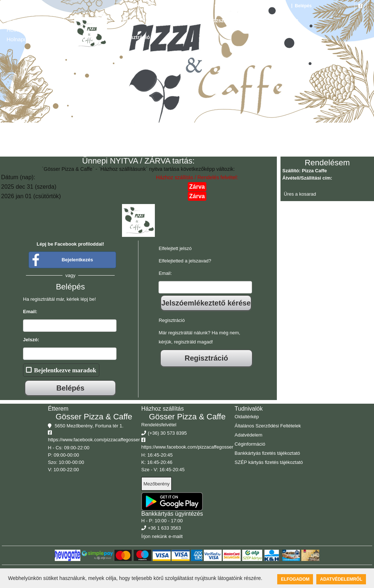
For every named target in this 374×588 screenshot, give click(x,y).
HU (135, 6)
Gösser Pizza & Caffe (94, 417)
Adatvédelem (248, 435)
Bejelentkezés (77, 260)
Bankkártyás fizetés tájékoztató (267, 453)
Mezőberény (157, 484)
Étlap (153, 20)
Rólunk (258, 20)
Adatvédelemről (341, 579)
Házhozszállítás (219, 20)
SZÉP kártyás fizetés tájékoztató (269, 462)
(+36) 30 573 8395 (189, 6)
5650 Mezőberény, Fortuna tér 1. (251, 6)
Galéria (180, 20)
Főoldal (126, 20)
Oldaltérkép (247, 417)
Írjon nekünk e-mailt (162, 536)
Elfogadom (295, 579)
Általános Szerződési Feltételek (268, 426)
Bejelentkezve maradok (65, 370)
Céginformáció (250, 444)
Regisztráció (135, 37)
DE (161, 6)
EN (150, 6)
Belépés (303, 6)
